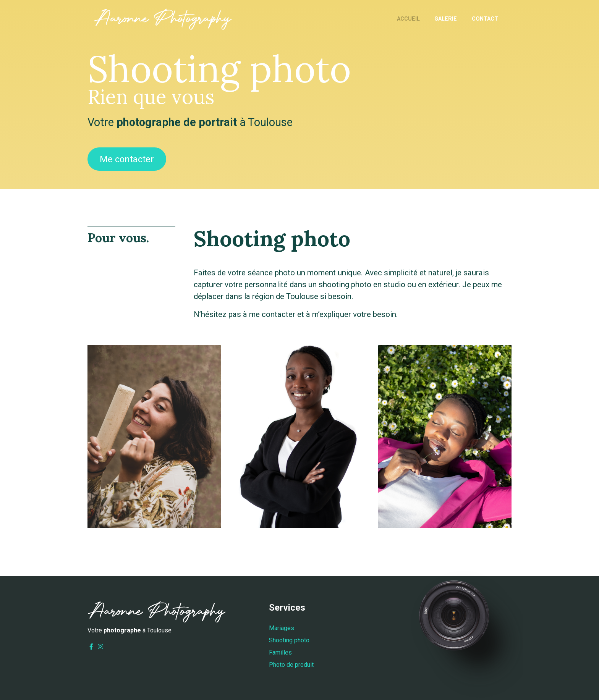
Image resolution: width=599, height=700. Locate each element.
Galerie (446, 19)
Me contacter (127, 159)
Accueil (408, 19)
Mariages (282, 628)
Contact (485, 19)
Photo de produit (291, 665)
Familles (280, 652)
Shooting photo (289, 640)
